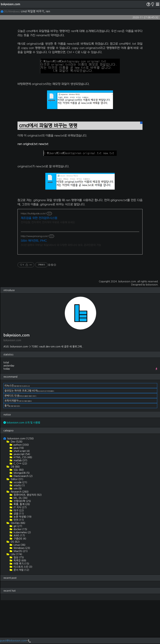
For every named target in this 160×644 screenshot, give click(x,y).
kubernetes (22, 576)
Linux (19, 589)
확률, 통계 (21, 548)
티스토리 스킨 (23, 611)
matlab (20, 504)
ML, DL (20, 542)
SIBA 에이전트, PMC (34, 285)
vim (17, 532)
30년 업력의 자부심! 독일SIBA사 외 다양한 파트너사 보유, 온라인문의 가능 (61, 289)
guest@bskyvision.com (13, 641)
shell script (21, 495)
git (18, 570)
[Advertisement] (80, 48)
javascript (22, 498)
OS (15, 585)
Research (19, 535)
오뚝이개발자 (18, 444)
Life (16, 598)
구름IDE (20, 582)
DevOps (18, 567)
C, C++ (20, 507)
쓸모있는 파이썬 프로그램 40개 (29, 434)
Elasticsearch (23, 520)
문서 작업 (21, 614)
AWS (19, 579)
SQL (18, 514)
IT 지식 (20, 551)
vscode (20, 526)
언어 (18, 564)
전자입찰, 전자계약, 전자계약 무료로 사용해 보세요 (48, 266)
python (21, 489)
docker (20, 573)
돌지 (12, 449)
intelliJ (19, 529)
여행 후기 (21, 607)
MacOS (20, 595)
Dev (16, 485)
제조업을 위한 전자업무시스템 (39, 262)
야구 (18, 554)
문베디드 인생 (20, 439)
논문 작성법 (22, 560)
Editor (17, 523)
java (18, 492)
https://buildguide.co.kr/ (33, 257)
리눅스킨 (17, 429)
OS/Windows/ (11, 11)
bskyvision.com (10, 4)
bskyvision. (152, 328)
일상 (18, 601)
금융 (18, 557)
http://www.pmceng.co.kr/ (35, 280)
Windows (22, 592)
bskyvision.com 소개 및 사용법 (22, 466)
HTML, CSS (23, 501)
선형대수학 (22, 545)
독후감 (20, 604)
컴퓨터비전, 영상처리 (27, 539)
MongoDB (21, 517)
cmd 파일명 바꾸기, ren (36, 11)
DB (15, 510)
